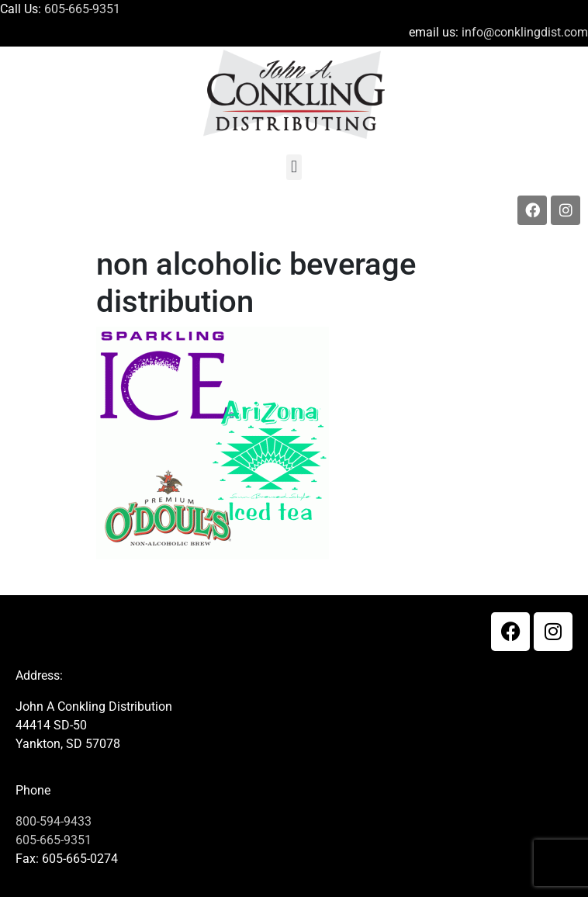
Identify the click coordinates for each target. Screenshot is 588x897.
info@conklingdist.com (525, 32)
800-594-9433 (54, 821)
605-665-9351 (82, 9)
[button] (294, 167)
